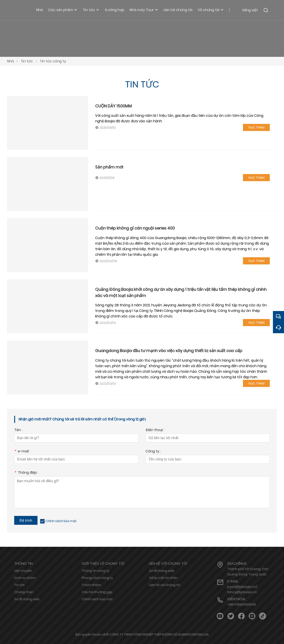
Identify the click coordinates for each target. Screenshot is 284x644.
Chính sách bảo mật (61, 521)
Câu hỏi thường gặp (97, 592)
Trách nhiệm (91, 585)
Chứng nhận (24, 592)
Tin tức (27, 61)
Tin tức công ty (53, 61)
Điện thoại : (155, 430)
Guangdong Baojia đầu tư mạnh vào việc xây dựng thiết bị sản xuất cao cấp (169, 351)
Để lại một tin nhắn (163, 578)
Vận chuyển (23, 571)
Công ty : (153, 452)
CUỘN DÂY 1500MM (113, 106)
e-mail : (22, 452)
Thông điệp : (26, 473)
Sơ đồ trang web (27, 599)
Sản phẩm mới (109, 167)
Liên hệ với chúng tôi (165, 585)
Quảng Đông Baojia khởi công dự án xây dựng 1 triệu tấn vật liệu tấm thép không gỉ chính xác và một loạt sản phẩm (181, 292)
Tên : (18, 430)
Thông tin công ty (95, 571)
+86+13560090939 (242, 604)
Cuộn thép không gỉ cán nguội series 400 (135, 228)
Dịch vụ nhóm (25, 578)
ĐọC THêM (256, 127)
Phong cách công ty (97, 578)
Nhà (10, 61)
